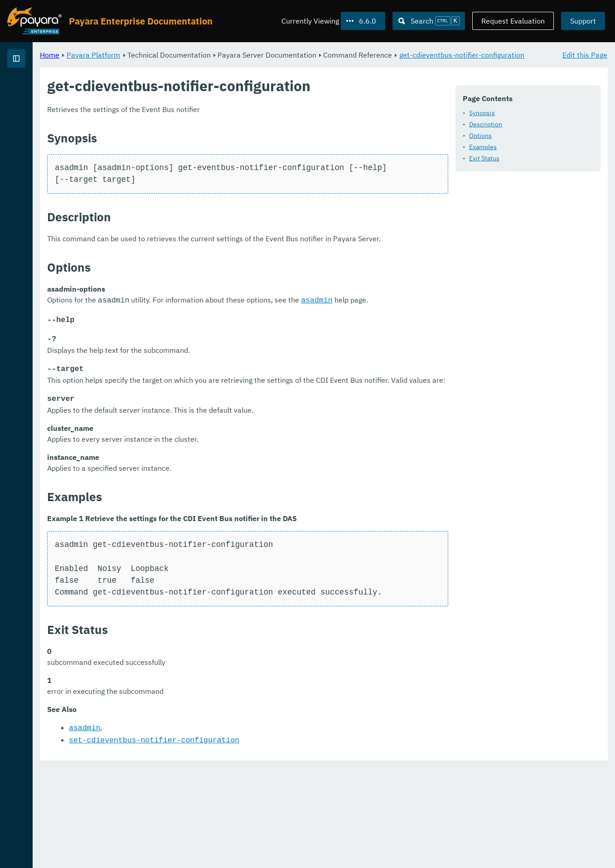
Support (583, 21)
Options (185, 164)
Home (162, 54)
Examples (187, 176)
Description (190, 153)
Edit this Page (585, 54)
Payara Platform (206, 54)
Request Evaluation (513, 21)
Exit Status (189, 187)
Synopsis (186, 141)
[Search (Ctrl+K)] (429, 21)
